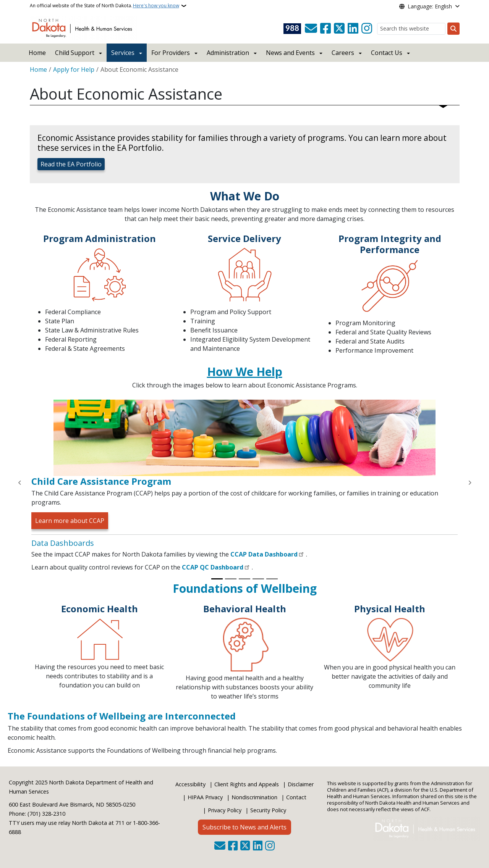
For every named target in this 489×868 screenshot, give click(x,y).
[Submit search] (453, 29)
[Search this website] (411, 29)
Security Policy (268, 810)
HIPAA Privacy (205, 797)
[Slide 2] (231, 579)
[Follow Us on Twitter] (339, 29)
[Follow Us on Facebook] (325, 29)
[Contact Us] (311, 29)
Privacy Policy (225, 810)
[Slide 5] (272, 579)
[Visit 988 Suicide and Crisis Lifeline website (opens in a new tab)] (292, 29)
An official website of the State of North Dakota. (104, 6)
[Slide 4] (258, 579)
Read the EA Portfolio (71, 164)
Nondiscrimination (254, 797)
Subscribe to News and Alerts (244, 827)
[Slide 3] (244, 579)
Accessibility (190, 784)
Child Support (75, 53)
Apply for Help (74, 69)
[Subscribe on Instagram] (367, 29)
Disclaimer (301, 784)
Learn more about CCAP (70, 521)
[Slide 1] (217, 579)
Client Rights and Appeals (247, 784)
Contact (296, 797)
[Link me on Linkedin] (353, 29)
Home (37, 53)
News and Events (290, 53)
